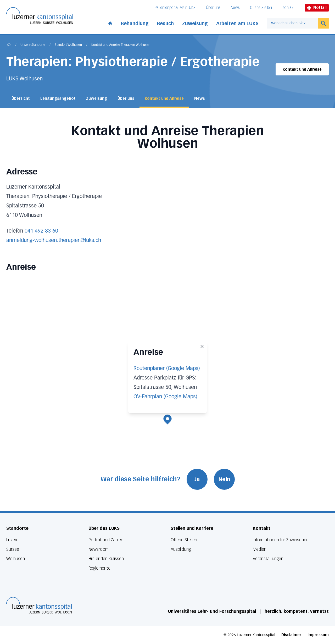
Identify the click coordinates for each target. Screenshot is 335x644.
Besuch (165, 24)
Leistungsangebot (58, 99)
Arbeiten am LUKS (237, 24)
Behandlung (135, 24)
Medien (260, 549)
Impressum (318, 635)
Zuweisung (195, 24)
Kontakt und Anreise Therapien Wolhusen (121, 45)
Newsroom (99, 549)
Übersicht (21, 99)
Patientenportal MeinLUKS (175, 8)
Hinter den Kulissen (106, 559)
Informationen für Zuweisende (281, 540)
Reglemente (99, 568)
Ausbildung (181, 549)
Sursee (13, 549)
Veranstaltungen (268, 559)
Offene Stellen (261, 8)
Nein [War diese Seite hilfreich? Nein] (224, 479)
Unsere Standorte (33, 45)
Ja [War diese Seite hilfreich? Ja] (197, 479)
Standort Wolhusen (68, 45)
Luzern (12, 540)
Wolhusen (16, 559)
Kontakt (288, 8)
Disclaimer (291, 635)
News (235, 8)
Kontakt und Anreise (302, 70)
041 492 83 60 (41, 231)
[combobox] (293, 23)
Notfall (317, 8)
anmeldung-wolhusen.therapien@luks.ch (54, 240)
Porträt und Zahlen (106, 540)
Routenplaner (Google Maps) (167, 368)
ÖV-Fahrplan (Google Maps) (165, 397)
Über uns (213, 8)
